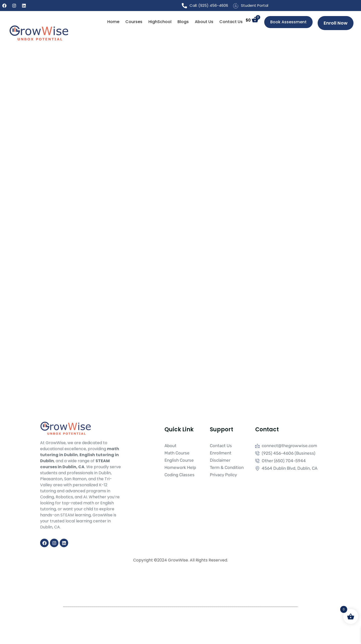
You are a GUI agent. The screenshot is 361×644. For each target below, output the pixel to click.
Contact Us (231, 22)
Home (113, 22)
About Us (204, 22)
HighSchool (160, 22)
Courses (134, 22)
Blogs (183, 22)
